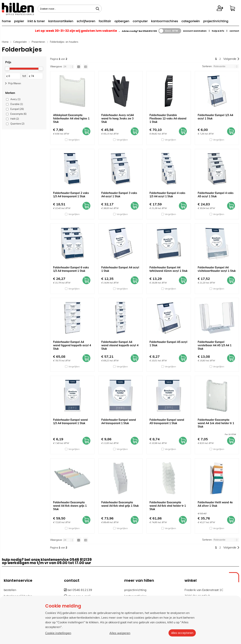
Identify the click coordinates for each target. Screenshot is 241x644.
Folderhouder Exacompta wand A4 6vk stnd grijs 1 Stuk (120, 504)
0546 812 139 (150, 31)
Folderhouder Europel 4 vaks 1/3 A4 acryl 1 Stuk (167, 195)
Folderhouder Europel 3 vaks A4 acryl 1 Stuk (119, 195)
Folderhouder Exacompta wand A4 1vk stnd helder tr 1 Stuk (216, 423)
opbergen (122, 21)
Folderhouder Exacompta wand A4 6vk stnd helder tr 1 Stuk (168, 506)
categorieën (191, 21)
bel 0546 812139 (78, 590)
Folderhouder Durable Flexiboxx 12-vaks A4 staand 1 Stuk (168, 118)
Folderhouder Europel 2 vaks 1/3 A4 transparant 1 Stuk (71, 195)
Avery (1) (15, 99)
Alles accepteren (182, 633)
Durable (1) (17, 104)
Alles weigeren (119, 633)
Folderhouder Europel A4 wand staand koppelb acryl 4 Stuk (120, 345)
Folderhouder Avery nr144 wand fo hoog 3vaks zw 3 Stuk (117, 118)
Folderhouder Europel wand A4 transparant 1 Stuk (119, 421)
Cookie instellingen (58, 633)
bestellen (10, 590)
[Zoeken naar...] (98, 9)
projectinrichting (216, 21)
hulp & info (218, 31)
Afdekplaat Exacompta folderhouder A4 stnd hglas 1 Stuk (71, 118)
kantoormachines (165, 21)
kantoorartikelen (61, 21)
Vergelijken (74, 140)
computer (140, 21)
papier (19, 21)
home (6, 21)
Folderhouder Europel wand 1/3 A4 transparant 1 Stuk (70, 421)
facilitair (105, 21)
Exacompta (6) (18, 114)
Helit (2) (15, 119)
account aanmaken (195, 31)
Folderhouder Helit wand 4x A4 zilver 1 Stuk (215, 504)
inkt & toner (36, 21)
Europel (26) (17, 109)
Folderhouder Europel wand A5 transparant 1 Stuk (167, 421)
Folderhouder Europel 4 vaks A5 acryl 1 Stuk (216, 195)
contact (234, 31)
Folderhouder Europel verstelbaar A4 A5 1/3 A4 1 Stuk (215, 345)
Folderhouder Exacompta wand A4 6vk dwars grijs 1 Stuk (70, 506)
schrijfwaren (86, 21)
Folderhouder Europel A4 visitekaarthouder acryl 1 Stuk (217, 269)
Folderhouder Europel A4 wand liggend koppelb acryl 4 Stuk (72, 345)
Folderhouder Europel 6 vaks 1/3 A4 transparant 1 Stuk (71, 269)
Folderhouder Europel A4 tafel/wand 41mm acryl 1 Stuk (169, 269)
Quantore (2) (17, 124)
